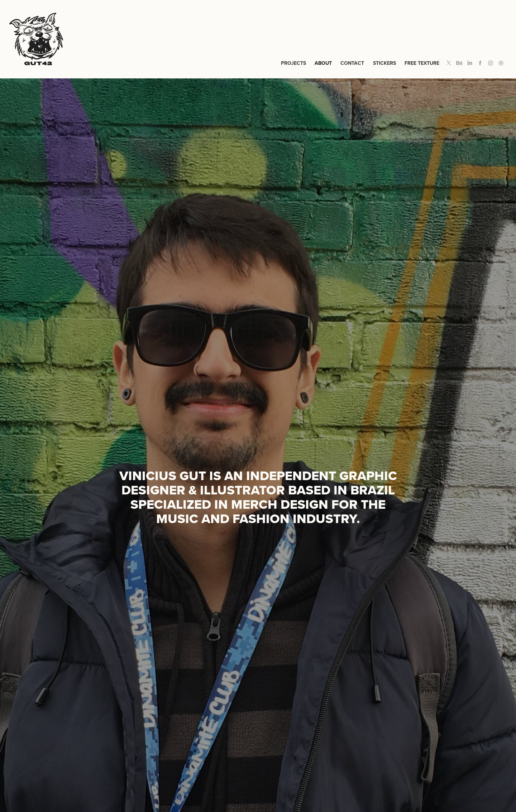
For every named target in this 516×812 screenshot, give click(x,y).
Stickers (384, 63)
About (323, 63)
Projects (293, 63)
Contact (352, 63)
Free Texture (422, 63)
